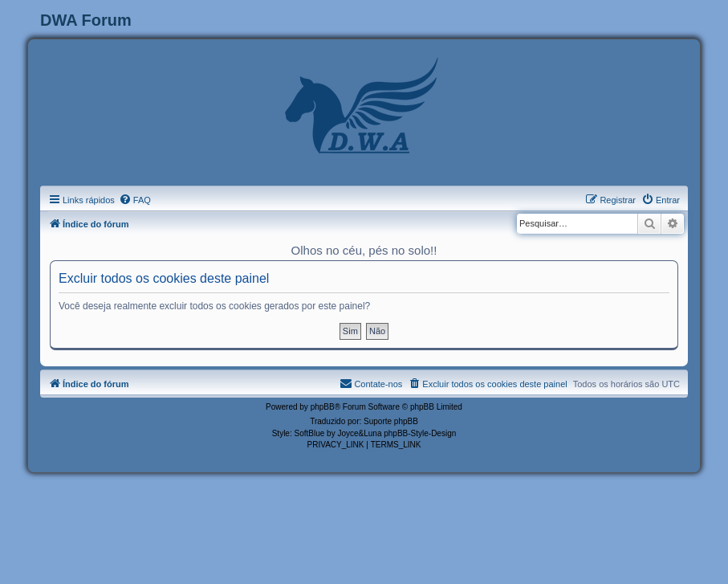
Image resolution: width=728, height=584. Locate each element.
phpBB (323, 407)
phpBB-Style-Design (420, 433)
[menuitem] (135, 200)
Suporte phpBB (391, 421)
